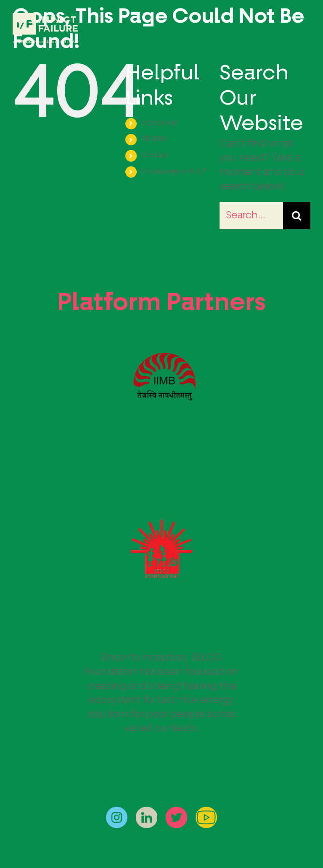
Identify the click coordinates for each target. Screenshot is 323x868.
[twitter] (176, 812)
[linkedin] (147, 812)
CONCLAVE (160, 123)
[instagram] (117, 812)
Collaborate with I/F (174, 172)
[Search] (297, 216)
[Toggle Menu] (304, 29)
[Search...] (251, 216)
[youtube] (206, 812)
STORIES (154, 139)
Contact (155, 155)
